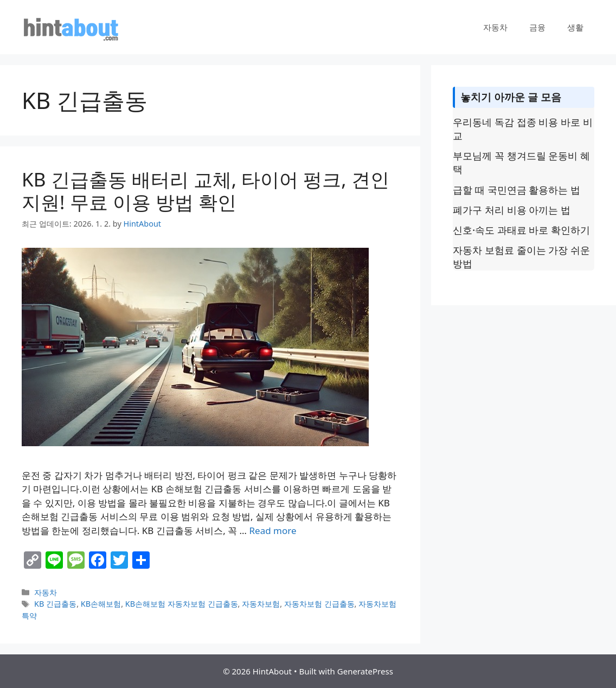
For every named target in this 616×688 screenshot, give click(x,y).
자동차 (495, 27)
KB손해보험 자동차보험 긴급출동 (182, 604)
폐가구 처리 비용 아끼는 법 (512, 210)
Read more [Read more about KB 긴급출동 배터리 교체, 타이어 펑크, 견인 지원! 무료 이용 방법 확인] (273, 531)
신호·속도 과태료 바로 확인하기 (521, 230)
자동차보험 (261, 604)
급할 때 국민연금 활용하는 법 (516, 190)
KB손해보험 (101, 604)
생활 (575, 27)
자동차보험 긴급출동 (319, 604)
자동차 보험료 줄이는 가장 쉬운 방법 (521, 257)
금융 (537, 27)
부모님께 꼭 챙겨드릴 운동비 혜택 (521, 162)
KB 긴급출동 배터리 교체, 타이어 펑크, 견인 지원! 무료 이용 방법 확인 (206, 191)
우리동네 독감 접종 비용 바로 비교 (522, 129)
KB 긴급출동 (55, 604)
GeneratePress (365, 671)
